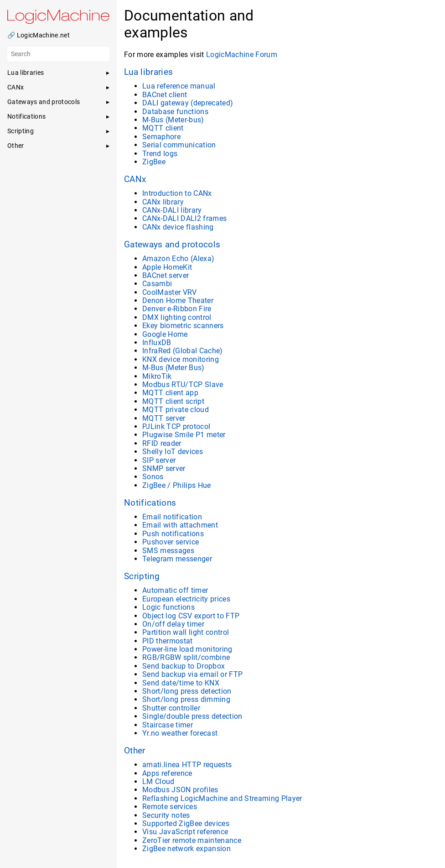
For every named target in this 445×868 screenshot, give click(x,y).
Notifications (150, 503)
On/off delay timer (173, 624)
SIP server (159, 460)
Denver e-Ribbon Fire (177, 309)
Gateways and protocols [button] (44, 102)
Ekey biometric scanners (183, 326)
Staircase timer (168, 725)
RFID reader (162, 443)
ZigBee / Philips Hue (177, 485)
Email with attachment (180, 525)
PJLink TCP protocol (176, 426)
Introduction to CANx (177, 193)
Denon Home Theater (178, 301)
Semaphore (161, 137)
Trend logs (160, 154)
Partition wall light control (186, 632)
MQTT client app (170, 393)
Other (135, 751)
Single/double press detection (192, 716)
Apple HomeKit (167, 267)
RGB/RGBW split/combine (186, 657)
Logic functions (168, 607)
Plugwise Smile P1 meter (184, 435)
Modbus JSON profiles (180, 790)
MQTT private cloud (176, 410)
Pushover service (171, 542)
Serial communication (179, 145)
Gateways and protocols (172, 245)
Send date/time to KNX (181, 683)
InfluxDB (157, 342)
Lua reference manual (179, 86)
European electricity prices (186, 599)
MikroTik (157, 376)
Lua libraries (148, 72)
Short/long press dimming (186, 699)
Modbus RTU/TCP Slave (183, 384)
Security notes (166, 815)
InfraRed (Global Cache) (183, 351)
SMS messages (168, 551)
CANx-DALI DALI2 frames (184, 218)
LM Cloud (158, 782)
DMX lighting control (177, 317)
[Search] (58, 54)
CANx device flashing (178, 227)
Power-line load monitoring (187, 649)
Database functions (175, 112)
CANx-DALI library (172, 210)
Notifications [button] (26, 116)
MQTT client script (173, 401)
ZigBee (154, 162)
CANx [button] (16, 87)
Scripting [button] (21, 131)
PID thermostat (168, 641)
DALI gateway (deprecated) (188, 103)
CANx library (163, 202)
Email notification (172, 517)
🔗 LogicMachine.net (39, 35)
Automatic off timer (175, 590)
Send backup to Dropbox (184, 666)
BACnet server (166, 275)
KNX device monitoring (181, 359)
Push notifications (173, 534)
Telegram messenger (177, 559)
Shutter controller (171, 708)
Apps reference (167, 773)
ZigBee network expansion (186, 849)
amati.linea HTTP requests (187, 765)
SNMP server (164, 468)
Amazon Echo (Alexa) (178, 259)
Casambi (157, 284)
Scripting (142, 576)
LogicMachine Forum (242, 55)
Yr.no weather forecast (180, 733)
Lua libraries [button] (26, 73)
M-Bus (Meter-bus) (173, 120)
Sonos (153, 477)
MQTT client (163, 128)
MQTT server (164, 418)
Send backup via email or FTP (192, 674)
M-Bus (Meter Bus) (173, 368)
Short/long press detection (187, 691)
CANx (135, 179)
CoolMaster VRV (170, 292)
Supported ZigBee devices (186, 824)
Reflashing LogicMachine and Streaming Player (222, 798)
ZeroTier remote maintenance (192, 840)
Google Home (165, 334)
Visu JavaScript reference (185, 832)
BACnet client (165, 95)
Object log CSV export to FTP (191, 616)
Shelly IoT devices (173, 452)
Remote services (170, 807)
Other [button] (16, 146)
